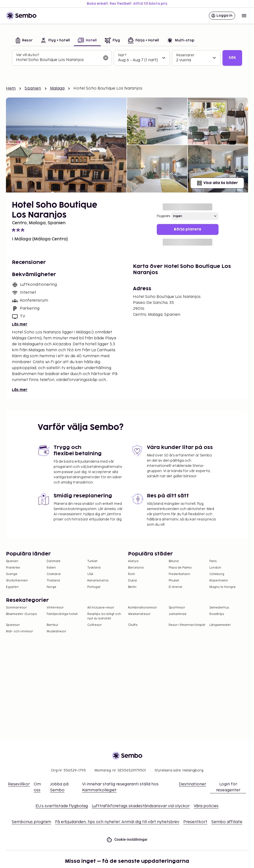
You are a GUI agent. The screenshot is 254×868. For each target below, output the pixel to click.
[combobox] (58, 60)
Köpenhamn (219, 581)
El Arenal (175, 587)
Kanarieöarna (98, 581)
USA (90, 574)
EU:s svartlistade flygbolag (62, 806)
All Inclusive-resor (101, 608)
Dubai (132, 581)
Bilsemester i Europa (21, 614)
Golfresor (95, 625)
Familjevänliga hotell (62, 614)
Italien (51, 568)
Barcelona (136, 568)
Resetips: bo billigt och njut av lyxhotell (104, 616)
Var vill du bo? (28, 55)
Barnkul (52, 625)
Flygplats (163, 216)
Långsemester (220, 625)
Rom (131, 574)
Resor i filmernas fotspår (187, 625)
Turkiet (92, 561)
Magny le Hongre (222, 587)
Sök (232, 58)
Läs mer (20, 324)
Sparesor (13, 625)
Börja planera (188, 229)
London (215, 568)
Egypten (12, 587)
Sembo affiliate (227, 822)
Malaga (57, 88)
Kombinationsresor (143, 608)
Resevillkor (19, 784)
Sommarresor (16, 608)
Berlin (132, 587)
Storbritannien (17, 581)
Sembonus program (31, 822)
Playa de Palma (180, 568)
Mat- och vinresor (19, 631)
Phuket (174, 581)
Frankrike (13, 568)
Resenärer (185, 55)
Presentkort (195, 822)
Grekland (54, 574)
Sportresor (177, 608)
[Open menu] (244, 16)
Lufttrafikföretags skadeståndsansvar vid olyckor (141, 806)
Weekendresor (139, 614)
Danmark (54, 561)
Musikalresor (56, 631)
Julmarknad (177, 614)
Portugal (94, 587)
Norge (51, 587)
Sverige (12, 574)
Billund (174, 561)
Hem (11, 88)
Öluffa (133, 625)
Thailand (53, 581)
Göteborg (217, 574)
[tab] (24, 41)
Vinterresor (55, 608)
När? (122, 55)
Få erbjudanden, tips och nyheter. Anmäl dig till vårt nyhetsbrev (117, 822)
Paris (213, 561)
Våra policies (206, 806)
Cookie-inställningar (127, 840)
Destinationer (192, 784)
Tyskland (94, 568)
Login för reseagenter (228, 787)
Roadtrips (217, 614)
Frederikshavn (179, 574)
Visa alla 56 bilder (217, 183)
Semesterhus (219, 608)
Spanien (33, 88)
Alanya (133, 561)
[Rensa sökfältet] (106, 58)
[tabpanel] (127, 58)
